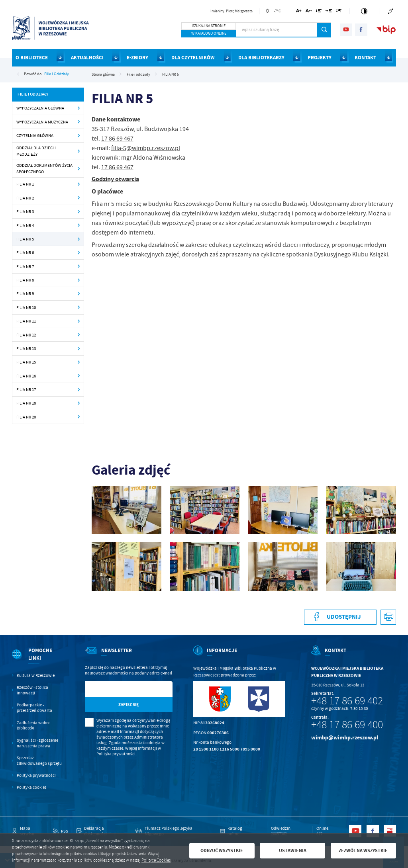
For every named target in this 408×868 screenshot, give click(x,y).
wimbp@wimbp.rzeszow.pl (345, 738)
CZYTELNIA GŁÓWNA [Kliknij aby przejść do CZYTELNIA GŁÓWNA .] (35, 135)
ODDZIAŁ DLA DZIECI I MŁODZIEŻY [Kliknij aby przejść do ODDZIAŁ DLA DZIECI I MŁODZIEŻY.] (36, 151)
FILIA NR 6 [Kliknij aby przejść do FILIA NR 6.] (25, 252)
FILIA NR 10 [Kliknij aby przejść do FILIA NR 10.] (26, 307)
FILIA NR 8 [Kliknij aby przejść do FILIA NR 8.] (25, 280)
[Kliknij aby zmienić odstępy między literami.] (309, 12)
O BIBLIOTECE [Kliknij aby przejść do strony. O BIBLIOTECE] (32, 58)
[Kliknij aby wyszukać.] (324, 30)
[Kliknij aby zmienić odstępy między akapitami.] (339, 12)
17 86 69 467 (117, 139)
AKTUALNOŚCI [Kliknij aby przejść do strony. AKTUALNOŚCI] (87, 58)
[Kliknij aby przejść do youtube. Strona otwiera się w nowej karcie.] (346, 30)
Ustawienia (293, 850)
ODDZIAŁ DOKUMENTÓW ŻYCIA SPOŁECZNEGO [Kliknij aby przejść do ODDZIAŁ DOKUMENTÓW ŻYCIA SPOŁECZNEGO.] (44, 169)
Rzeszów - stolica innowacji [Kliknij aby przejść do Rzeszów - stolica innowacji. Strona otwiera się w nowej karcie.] (32, 690)
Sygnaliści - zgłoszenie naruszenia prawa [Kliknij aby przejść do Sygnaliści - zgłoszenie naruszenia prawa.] (37, 743)
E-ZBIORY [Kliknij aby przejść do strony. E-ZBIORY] (137, 58)
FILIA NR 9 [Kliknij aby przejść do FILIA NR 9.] (25, 293)
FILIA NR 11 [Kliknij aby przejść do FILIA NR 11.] (26, 321)
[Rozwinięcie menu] (38, 660)
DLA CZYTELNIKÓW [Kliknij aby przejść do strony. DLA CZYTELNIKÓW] (193, 58)
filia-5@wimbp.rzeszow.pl (146, 148)
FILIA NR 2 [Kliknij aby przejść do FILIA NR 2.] (25, 198)
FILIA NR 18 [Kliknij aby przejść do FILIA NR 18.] (26, 403)
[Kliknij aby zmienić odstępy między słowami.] (329, 12)
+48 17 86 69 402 (347, 701)
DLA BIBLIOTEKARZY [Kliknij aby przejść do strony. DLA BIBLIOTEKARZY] (261, 58)
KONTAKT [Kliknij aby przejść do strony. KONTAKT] (365, 58)
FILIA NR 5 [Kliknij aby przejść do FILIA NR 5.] (25, 239)
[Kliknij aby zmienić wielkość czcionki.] (299, 12)
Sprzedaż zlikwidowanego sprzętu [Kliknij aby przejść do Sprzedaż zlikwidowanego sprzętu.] (39, 761)
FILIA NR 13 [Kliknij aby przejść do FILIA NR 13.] (26, 348)
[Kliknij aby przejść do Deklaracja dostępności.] (102, 831)
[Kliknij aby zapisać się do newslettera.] (129, 705)
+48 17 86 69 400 (347, 725)
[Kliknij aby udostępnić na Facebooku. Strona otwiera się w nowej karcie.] (340, 617)
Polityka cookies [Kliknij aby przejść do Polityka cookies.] (32, 787)
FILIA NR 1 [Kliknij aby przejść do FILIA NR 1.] (25, 184)
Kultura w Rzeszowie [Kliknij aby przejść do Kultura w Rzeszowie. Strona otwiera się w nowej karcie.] (36, 675)
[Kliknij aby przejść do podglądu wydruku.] (388, 617)
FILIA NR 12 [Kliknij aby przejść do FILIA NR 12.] (26, 335)
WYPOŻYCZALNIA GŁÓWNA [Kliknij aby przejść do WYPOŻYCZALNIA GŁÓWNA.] (40, 108)
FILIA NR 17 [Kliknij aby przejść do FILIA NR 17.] (26, 389)
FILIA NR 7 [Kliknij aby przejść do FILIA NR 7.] (25, 266)
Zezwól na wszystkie (363, 850)
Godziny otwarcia (115, 179)
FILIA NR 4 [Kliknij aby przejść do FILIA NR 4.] (25, 225)
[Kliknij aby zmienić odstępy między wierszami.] (319, 12)
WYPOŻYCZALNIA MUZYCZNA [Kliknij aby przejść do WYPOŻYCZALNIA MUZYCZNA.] (42, 122)
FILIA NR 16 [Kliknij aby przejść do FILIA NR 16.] (26, 376)
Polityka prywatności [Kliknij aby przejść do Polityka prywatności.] (36, 775)
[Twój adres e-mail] (116, 689)
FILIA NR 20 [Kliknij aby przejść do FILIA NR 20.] (26, 417)
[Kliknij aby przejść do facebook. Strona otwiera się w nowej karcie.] (361, 30)
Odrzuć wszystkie (222, 850)
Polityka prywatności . (117, 754)
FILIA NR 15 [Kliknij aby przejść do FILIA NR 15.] (26, 362)
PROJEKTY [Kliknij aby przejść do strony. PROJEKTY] (320, 58)
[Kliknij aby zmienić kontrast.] (364, 11)
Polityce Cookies (156, 860)
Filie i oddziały (57, 74)
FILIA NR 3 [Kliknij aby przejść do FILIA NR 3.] (25, 211)
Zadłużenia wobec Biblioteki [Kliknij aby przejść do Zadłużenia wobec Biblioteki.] (33, 726)
